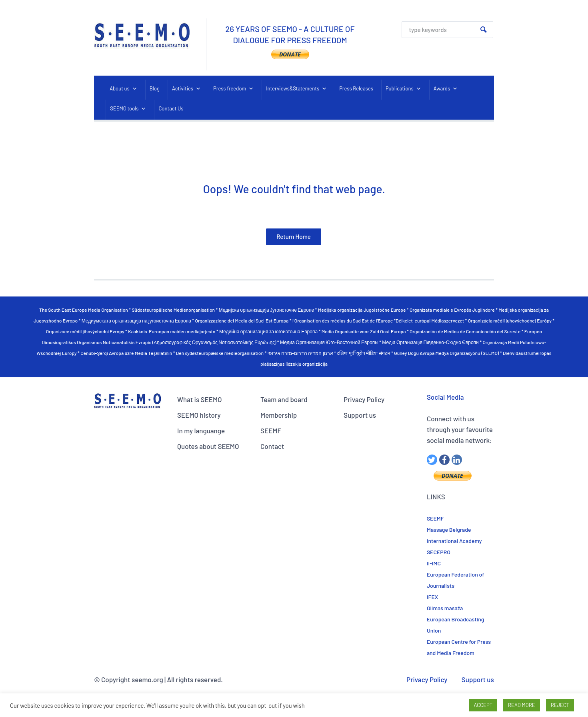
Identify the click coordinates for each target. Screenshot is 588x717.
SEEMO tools (128, 109)
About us (123, 89)
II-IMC (434, 563)
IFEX (432, 597)
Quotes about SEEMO (208, 446)
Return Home (294, 236)
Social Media (445, 397)
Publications (403, 89)
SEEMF (271, 431)
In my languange (201, 431)
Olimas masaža (445, 608)
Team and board (284, 399)
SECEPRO (439, 552)
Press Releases (356, 88)
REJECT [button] (560, 705)
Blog (155, 88)
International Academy (454, 541)
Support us (360, 415)
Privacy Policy (364, 399)
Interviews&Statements (296, 89)
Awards (446, 89)
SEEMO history (199, 415)
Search (484, 30)
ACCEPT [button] (483, 705)
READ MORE (522, 705)
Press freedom (233, 89)
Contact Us (171, 108)
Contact (272, 446)
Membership (279, 415)
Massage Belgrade (449, 530)
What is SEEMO (200, 399)
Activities (186, 89)
